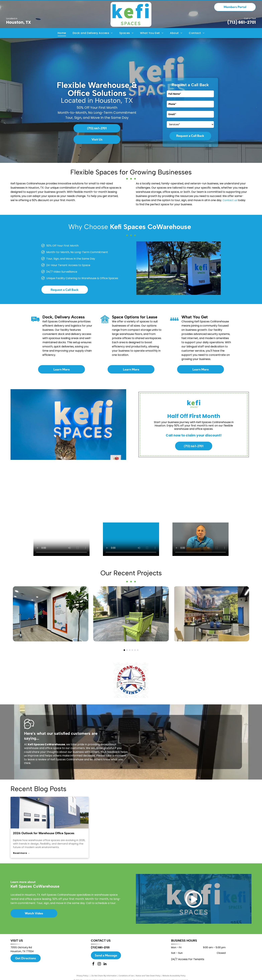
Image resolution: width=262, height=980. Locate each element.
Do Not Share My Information (104, 976)
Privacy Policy (82, 976)
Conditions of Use (126, 976)
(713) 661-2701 (242, 22)
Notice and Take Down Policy (148, 976)
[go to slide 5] (135, 650)
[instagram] (99, 964)
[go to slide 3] (130, 650)
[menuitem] (62, 33)
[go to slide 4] (132, 650)
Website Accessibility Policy (174, 976)
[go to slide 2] (127, 650)
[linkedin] (105, 964)
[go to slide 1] (124, 650)
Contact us (230, 200)
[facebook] (93, 964)
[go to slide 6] (138, 650)
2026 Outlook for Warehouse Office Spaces (44, 833)
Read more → (21, 853)
